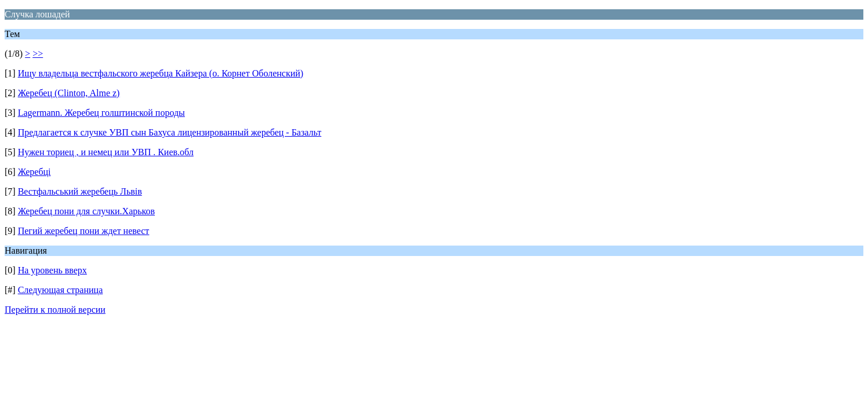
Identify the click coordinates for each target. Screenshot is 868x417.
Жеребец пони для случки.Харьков (86, 211)
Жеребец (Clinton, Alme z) (69, 93)
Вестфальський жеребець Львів (80, 191)
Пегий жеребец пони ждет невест (84, 231)
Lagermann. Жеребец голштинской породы (101, 113)
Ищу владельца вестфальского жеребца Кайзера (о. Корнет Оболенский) (161, 73)
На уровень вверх (52, 270)
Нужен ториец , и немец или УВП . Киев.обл (106, 152)
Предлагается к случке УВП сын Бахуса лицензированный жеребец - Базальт (170, 132)
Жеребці (34, 172)
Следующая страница (61, 290)
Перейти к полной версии (55, 310)
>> (38, 54)
